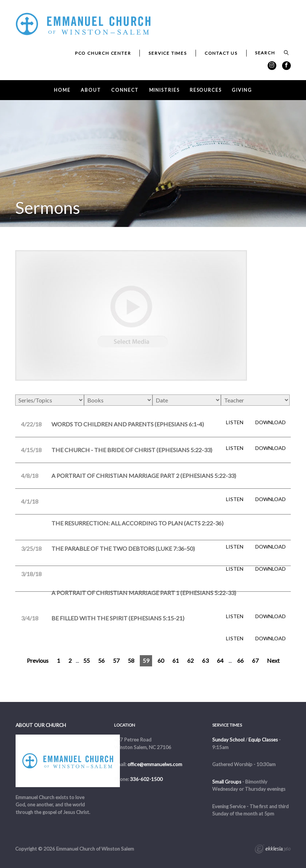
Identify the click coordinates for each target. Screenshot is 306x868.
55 (87, 660)
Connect (125, 90)
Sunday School (228, 740)
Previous (38, 660)
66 (240, 660)
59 (146, 660)
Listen (235, 422)
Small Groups (227, 782)
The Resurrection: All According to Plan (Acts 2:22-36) (137, 523)
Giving (242, 90)
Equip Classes (263, 740)
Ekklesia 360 (273, 850)
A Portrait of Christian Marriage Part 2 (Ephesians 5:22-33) (144, 476)
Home (62, 90)
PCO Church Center (103, 53)
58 (131, 660)
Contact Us (221, 53)
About (91, 90)
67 (255, 660)
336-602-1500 (146, 779)
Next (273, 660)
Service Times (167, 53)
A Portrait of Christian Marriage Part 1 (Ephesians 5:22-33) (144, 593)
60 (161, 660)
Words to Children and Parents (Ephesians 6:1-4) (128, 424)
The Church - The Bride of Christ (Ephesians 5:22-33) (132, 450)
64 (220, 660)
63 (205, 660)
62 (190, 660)
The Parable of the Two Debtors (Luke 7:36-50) (123, 548)
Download (271, 422)
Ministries (164, 90)
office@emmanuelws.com (155, 764)
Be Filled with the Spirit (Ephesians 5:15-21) (118, 618)
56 (101, 660)
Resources (206, 90)
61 (176, 660)
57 (116, 660)
